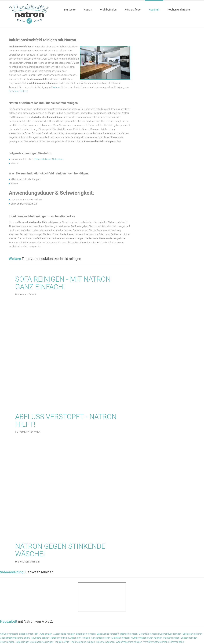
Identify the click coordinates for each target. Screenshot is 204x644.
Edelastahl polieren (192, 634)
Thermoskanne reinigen (83, 642)
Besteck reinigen (129, 634)
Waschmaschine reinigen (129, 642)
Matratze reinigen (120, 638)
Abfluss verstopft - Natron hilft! (66, 421)
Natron (56, 87)
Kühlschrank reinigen (79, 638)
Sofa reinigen (23, 642)
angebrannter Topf (29, 634)
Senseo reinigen (189, 638)
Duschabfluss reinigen (170, 634)
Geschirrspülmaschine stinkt (15, 638)
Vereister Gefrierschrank (156, 642)
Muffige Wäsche (140, 638)
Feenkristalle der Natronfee (49, 159)
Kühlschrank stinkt (101, 638)
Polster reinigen (171, 638)
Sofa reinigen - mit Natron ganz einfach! (63, 283)
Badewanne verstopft (108, 634)
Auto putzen (46, 634)
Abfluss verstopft (9, 634)
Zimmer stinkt (177, 642)
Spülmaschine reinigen (42, 642)
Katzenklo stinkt (59, 638)
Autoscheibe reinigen (64, 634)
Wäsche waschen (105, 642)
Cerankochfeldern (18, 91)
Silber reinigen (7, 642)
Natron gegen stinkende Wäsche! (60, 550)
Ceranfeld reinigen (148, 634)
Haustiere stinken (40, 638)
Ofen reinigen (155, 638)
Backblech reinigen (86, 634)
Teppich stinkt (62, 642)
